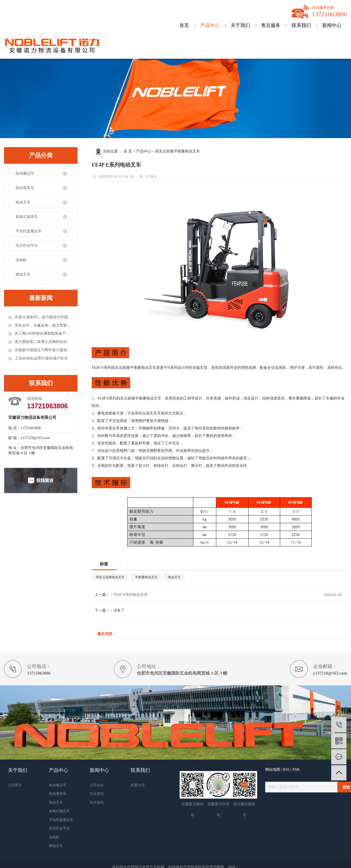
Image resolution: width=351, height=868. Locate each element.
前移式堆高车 (27, 217)
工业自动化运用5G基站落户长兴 (41, 358)
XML (296, 770)
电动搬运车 (25, 173)
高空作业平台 (27, 246)
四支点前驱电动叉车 (110, 577)
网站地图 (273, 770)
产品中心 (210, 25)
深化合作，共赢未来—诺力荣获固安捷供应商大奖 (44, 325)
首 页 (128, 151)
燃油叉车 (23, 274)
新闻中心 (332, 25)
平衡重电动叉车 (146, 577)
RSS (286, 770)
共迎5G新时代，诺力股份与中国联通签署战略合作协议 (44, 317)
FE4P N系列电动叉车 (130, 595)
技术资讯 (97, 802)
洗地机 (21, 260)
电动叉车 (23, 202)
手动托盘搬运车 (29, 231)
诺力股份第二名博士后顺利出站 (41, 342)
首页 (184, 25)
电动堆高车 (25, 188)
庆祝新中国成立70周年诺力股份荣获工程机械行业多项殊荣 (44, 350)
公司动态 (97, 785)
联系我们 (301, 25)
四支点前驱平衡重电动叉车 (178, 151)
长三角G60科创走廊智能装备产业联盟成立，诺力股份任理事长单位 (44, 333)
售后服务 (271, 25)
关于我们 (240, 25)
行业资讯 (97, 794)
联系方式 (138, 785)
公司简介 (15, 785)
